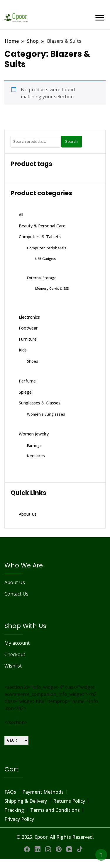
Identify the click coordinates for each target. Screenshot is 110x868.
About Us (28, 514)
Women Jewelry (34, 434)
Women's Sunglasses (46, 414)
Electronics (29, 317)
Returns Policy (69, 801)
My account (17, 643)
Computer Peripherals (47, 248)
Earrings (34, 445)
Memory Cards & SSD (52, 288)
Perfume (27, 381)
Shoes (33, 361)
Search (71, 141)
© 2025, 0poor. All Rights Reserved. (55, 837)
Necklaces (36, 456)
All (21, 215)
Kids (23, 350)
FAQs (10, 792)
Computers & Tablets (40, 237)
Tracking (14, 810)
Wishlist (13, 666)
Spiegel (26, 392)
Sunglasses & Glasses (40, 403)
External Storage (42, 278)
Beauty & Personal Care (42, 226)
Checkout (15, 654)
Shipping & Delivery (26, 801)
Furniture (28, 339)
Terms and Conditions (55, 810)
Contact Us (16, 594)
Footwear (28, 328)
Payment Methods (43, 792)
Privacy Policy (19, 819)
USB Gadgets (45, 259)
